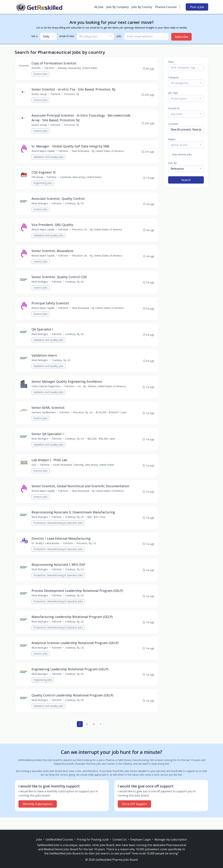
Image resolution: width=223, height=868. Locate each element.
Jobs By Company (118, 7)
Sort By (172, 163)
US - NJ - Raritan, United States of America (102, 392)
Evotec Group (39, 95)
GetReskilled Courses (59, 839)
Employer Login (141, 839)
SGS (34, 472)
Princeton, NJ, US (83, 419)
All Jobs (99, 7)
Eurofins (36, 68)
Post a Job (197, 7)
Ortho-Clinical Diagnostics (46, 392)
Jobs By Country (142, 7)
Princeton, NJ (72, 95)
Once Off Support (134, 816)
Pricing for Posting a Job (93, 839)
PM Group (37, 179)
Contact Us (120, 839)
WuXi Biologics (40, 206)
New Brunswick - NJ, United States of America (98, 153)
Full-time (49, 68)
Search (186, 180)
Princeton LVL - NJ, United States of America (97, 233)
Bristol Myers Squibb (43, 153)
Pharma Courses (166, 7)
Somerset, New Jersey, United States (81, 179)
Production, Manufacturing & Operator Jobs (58, 531)
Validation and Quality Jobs (49, 159)
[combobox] (48, 36)
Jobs (39, 839)
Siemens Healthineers (44, 419)
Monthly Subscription (38, 816)
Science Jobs (41, 74)
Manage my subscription (171, 839)
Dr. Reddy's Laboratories (46, 552)
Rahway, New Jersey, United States (78, 68)
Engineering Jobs (43, 185)
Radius (172, 139)
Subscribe (182, 37)
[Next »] (101, 736)
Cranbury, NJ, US (75, 206)
